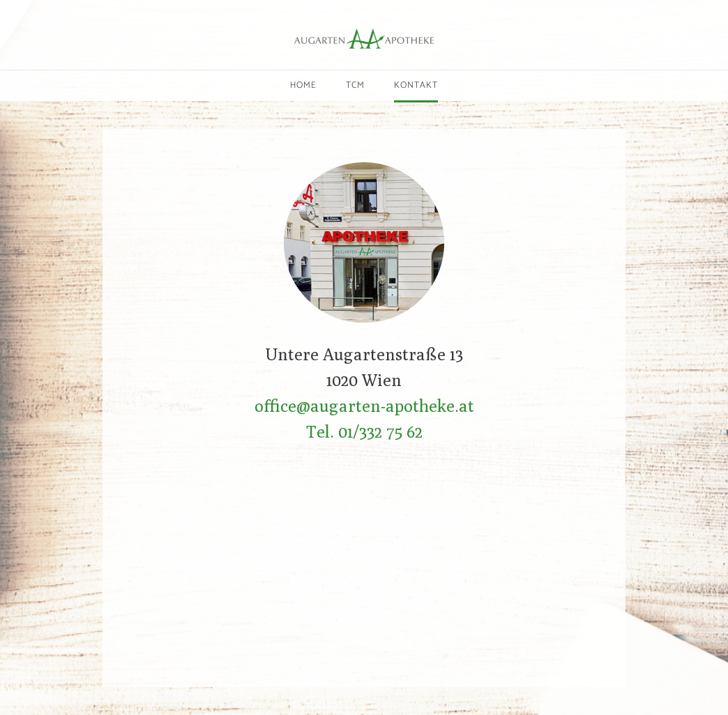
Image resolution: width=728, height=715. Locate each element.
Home (303, 85)
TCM (355, 85)
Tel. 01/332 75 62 (364, 431)
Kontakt (416, 85)
